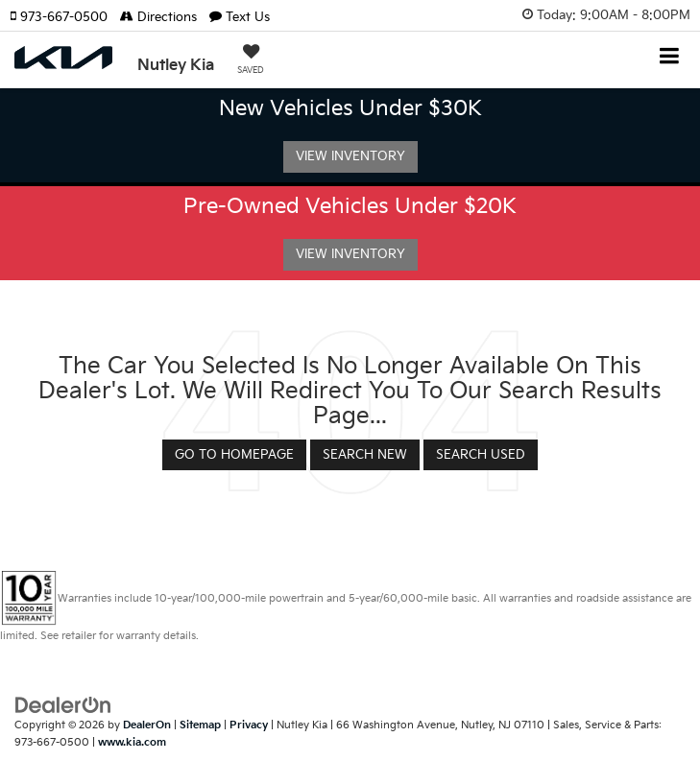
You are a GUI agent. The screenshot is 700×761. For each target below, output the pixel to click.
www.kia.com (132, 742)
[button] (65, 17)
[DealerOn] (63, 704)
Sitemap (200, 725)
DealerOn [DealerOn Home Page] (147, 725)
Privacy (249, 725)
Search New (365, 455)
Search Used (481, 455)
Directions (158, 17)
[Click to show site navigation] (670, 58)
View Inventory (350, 156)
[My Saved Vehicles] (251, 61)
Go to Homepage (234, 455)
